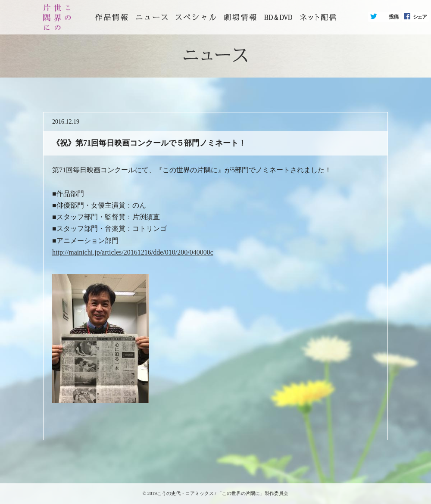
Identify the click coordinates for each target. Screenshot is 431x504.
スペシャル (196, 17)
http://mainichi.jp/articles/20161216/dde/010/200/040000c (133, 252)
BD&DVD (278, 17)
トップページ (112, 17)
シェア (420, 17)
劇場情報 (240, 17)
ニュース (152, 17)
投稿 (394, 17)
